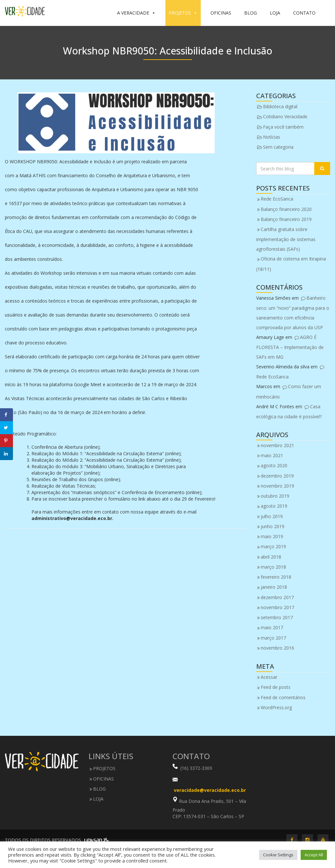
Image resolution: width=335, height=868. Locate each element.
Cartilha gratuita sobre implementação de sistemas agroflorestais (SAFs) (286, 239)
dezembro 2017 (277, 597)
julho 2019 (272, 516)
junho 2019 (273, 526)
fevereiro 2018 (276, 577)
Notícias (272, 137)
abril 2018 (271, 557)
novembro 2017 (277, 607)
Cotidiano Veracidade (285, 116)
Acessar (269, 677)
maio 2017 (272, 627)
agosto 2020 (274, 465)
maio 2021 (272, 455)
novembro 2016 (277, 648)
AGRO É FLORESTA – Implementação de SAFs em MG (290, 347)
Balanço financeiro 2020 (286, 209)
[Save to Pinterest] (6, 441)
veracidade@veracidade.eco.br (210, 790)
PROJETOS (183, 13)
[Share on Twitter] (6, 428)
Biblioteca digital (280, 106)
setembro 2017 (277, 617)
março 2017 (273, 638)
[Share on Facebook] (6, 415)
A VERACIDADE (136, 13)
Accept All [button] (314, 855)
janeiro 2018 (274, 587)
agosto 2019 (274, 506)
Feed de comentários (283, 697)
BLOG (251, 13)
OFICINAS (221, 13)
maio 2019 (272, 536)
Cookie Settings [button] (278, 855)
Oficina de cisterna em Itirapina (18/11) (291, 264)
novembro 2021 (277, 445)
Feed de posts (276, 687)
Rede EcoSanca (277, 199)
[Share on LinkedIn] (6, 454)
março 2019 (273, 546)
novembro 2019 (277, 486)
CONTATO (304, 13)
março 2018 (273, 567)
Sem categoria (278, 147)
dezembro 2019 (277, 476)
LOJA (275, 13)
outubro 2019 (275, 496)
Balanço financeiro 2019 (286, 219)
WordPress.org (276, 707)
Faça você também (283, 127)
